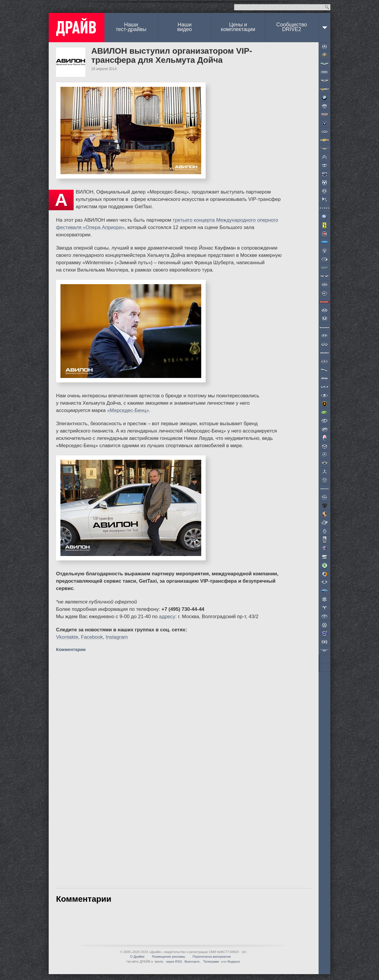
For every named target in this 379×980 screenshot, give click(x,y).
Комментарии (71, 649)
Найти (327, 7)
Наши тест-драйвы (131, 27)
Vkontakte (67, 637)
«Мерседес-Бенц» (128, 410)
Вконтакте (192, 962)
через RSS (174, 962)
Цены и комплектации (238, 27)
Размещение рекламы (169, 957)
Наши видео (185, 27)
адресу (167, 617)
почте (159, 962)
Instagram (117, 637)
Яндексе (234, 962)
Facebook (92, 637)
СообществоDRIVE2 (292, 27)
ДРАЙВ (77, 28)
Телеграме (211, 962)
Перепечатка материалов (212, 957)
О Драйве (137, 957)
